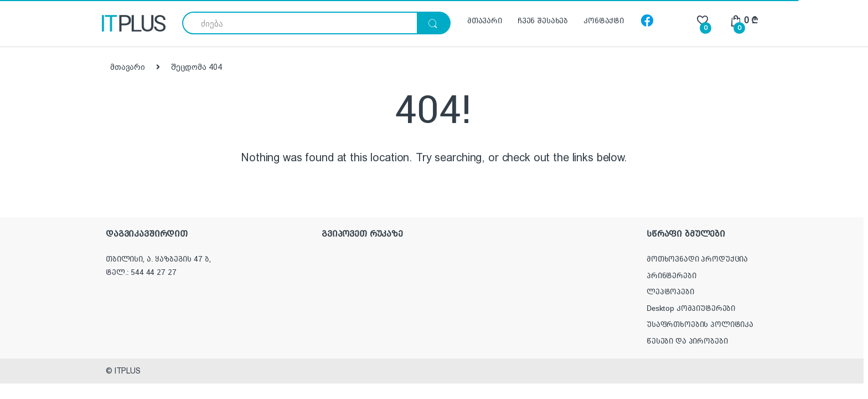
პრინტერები (671, 275)
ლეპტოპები (670, 291)
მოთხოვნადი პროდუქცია (697, 259)
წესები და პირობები (687, 341)
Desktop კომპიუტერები (691, 308)
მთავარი (485, 21)
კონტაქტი (604, 21)
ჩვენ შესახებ (543, 21)
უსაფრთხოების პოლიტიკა (700, 324)
